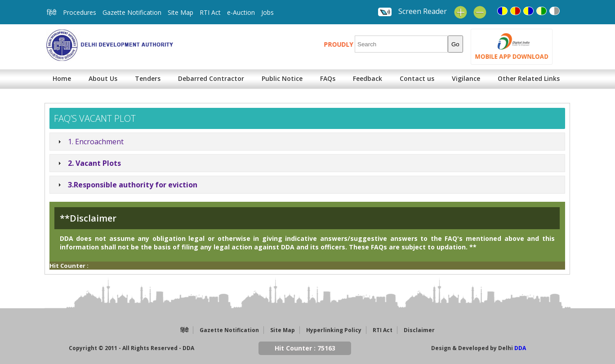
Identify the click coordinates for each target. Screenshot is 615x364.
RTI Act (210, 12)
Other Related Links (529, 78)
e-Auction (241, 12)
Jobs (267, 12)
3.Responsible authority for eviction (133, 185)
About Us (103, 78)
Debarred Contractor (211, 78)
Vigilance (466, 78)
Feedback (368, 78)
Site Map (180, 12)
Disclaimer (419, 330)
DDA (520, 348)
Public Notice (282, 78)
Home (62, 78)
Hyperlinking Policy (334, 330)
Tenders (148, 78)
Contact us (417, 78)
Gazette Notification (132, 12)
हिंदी (52, 12)
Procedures (80, 12)
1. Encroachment (96, 142)
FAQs (328, 78)
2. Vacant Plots (94, 163)
